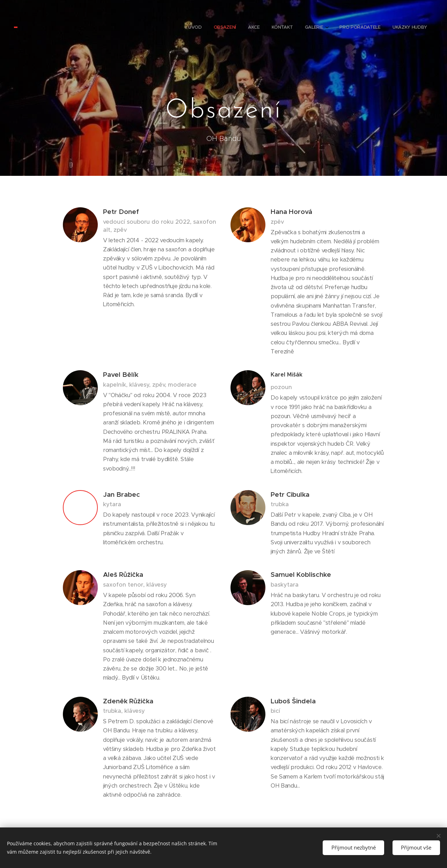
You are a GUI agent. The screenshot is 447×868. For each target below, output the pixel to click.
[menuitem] (351, 28)
